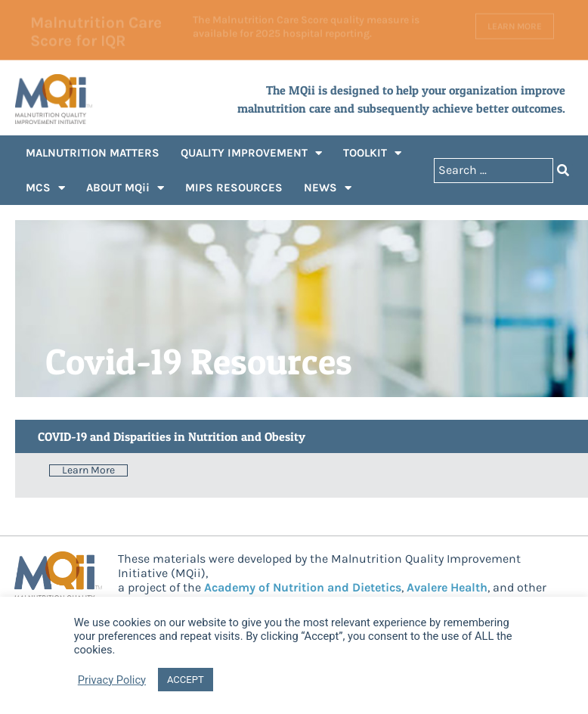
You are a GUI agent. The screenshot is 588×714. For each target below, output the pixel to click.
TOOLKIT (372, 153)
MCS (45, 188)
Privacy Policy (112, 680)
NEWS (328, 188)
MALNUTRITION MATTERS (93, 153)
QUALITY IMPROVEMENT (251, 153)
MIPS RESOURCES (234, 188)
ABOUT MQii (125, 188)
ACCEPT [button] (186, 680)
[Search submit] (563, 171)
